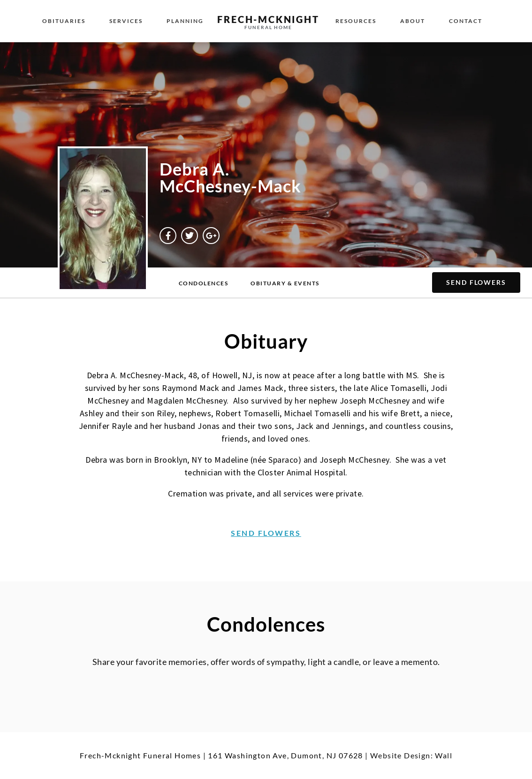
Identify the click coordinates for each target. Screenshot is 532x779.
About (413, 21)
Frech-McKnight (268, 19)
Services (126, 21)
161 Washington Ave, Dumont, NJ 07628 (285, 755)
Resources (356, 21)
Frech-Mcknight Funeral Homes (140, 755)
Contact (466, 21)
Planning (185, 21)
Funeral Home (268, 27)
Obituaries (64, 21)
